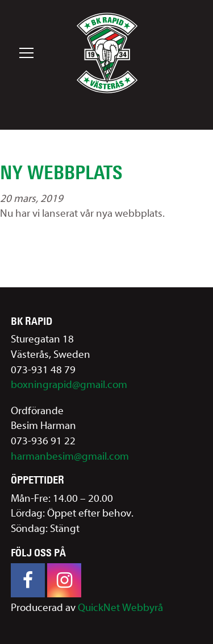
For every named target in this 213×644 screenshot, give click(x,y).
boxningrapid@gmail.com (69, 385)
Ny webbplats (61, 172)
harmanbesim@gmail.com (70, 456)
